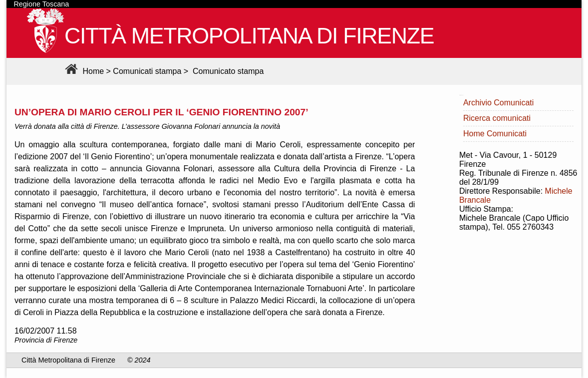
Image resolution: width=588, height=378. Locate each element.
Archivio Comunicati (498, 103)
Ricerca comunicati (497, 118)
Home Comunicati (495, 134)
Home (83, 71)
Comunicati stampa (147, 71)
